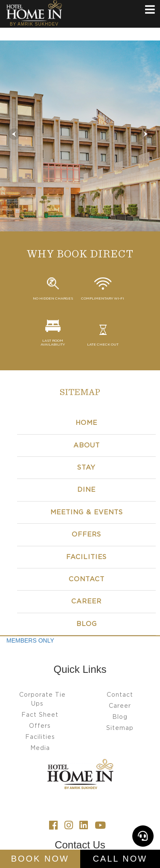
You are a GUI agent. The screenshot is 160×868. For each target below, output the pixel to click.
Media (40, 748)
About (87, 446)
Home (86, 423)
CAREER (86, 601)
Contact (87, 579)
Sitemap (120, 728)
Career (120, 706)
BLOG (87, 624)
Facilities (86, 557)
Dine (86, 490)
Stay (86, 468)
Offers (86, 535)
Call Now (120, 859)
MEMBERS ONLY (30, 640)
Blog (120, 717)
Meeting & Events (87, 512)
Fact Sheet (40, 715)
